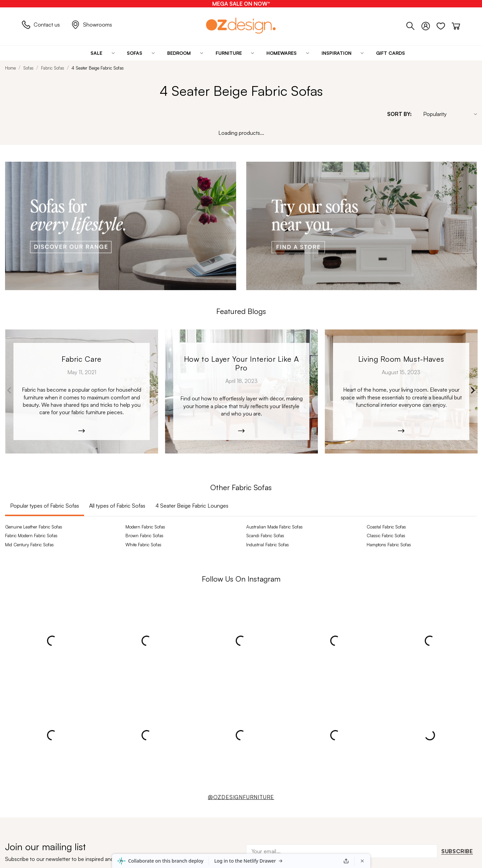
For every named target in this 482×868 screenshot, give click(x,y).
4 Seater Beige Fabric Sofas (98, 68)
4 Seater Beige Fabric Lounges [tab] (192, 506)
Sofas (28, 68)
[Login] (429, 25)
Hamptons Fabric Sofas (389, 545)
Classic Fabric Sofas (386, 536)
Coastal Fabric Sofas (386, 527)
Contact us (41, 25)
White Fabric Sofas (143, 545)
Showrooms (92, 25)
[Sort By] (447, 114)
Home (10, 68)
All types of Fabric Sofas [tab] (117, 506)
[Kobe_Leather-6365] (241, 391)
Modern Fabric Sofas (145, 527)
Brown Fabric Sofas (144, 536)
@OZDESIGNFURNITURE (241, 797)
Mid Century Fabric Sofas (29, 545)
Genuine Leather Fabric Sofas (34, 527)
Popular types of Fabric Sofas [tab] (45, 506)
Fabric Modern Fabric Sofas (31, 536)
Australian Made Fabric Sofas (274, 527)
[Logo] (241, 25)
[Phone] (414, 25)
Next (473, 390)
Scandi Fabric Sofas (265, 536)
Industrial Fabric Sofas (268, 545)
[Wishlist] (444, 25)
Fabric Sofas (53, 68)
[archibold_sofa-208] (82, 391)
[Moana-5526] (401, 391)
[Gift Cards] (391, 53)
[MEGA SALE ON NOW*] (241, 4)
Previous (9, 390)
